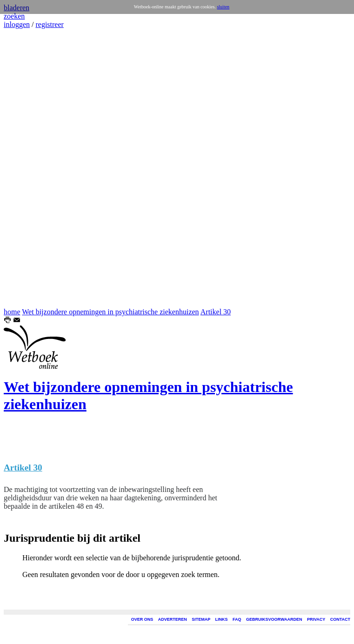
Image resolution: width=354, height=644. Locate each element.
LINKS (222, 619)
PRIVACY (316, 619)
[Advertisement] (32, 168)
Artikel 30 (216, 312)
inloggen (17, 24)
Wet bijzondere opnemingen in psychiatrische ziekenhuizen (110, 312)
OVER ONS (142, 619)
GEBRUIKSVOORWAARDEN (274, 619)
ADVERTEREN (173, 619)
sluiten (223, 7)
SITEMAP (201, 619)
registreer (49, 24)
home (12, 312)
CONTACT (340, 619)
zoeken (14, 16)
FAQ (237, 619)
